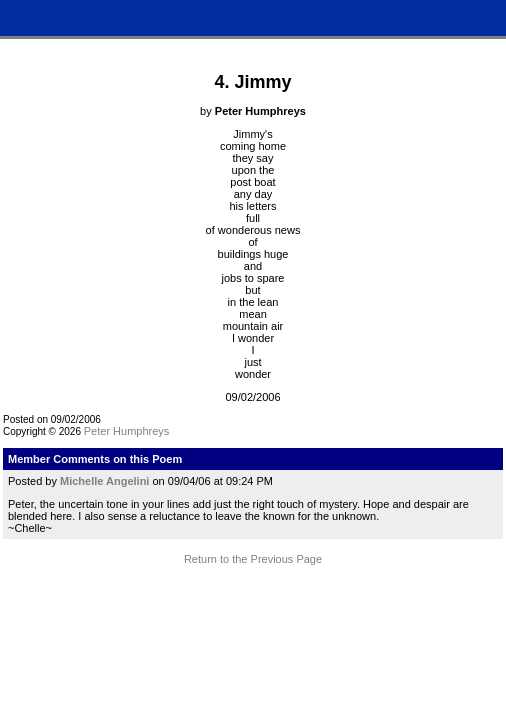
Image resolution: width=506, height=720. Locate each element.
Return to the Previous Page (253, 559)
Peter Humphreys (127, 431)
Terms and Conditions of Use (252, 603)
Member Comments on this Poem (95, 459)
